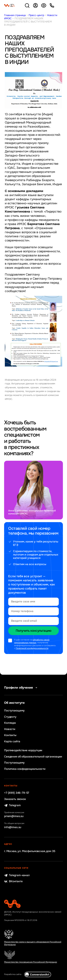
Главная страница (15, 15)
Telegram (12, 805)
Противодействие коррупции (23, 750)
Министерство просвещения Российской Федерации (31, 962)
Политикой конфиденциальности (32, 648)
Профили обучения (21, 688)
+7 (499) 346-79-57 (17, 793)
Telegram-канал (17, 875)
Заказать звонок (15, 799)
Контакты (10, 735)
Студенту (10, 717)
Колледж (10, 723)
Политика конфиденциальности (25, 769)
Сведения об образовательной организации (33, 757)
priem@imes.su (14, 816)
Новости (10, 729)
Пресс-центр (36, 15)
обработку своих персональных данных (32, 641)
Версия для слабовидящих (44, 5)
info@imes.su (13, 827)
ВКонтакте (13, 881)
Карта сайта (12, 742)
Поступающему (14, 711)
